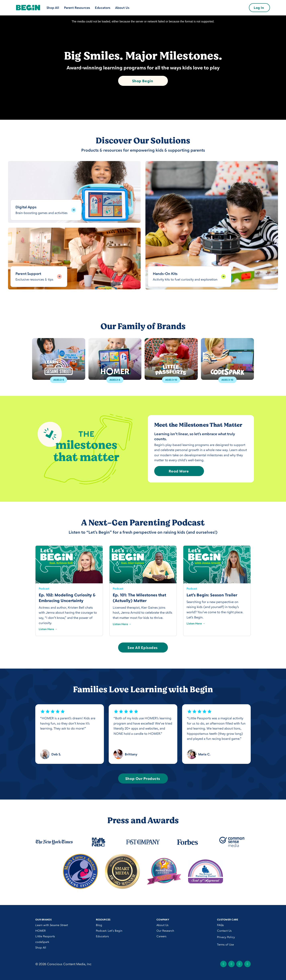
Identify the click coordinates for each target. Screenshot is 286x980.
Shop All (53, 8)
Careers (161, 936)
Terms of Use (225, 944)
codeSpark (42, 942)
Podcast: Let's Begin (109, 931)
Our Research (165, 931)
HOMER (41, 931)
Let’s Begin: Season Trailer (212, 595)
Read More (179, 471)
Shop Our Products (143, 778)
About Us (122, 8)
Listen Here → (48, 629)
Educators (103, 8)
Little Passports (45, 936)
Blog (99, 925)
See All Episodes (143, 648)
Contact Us (224, 931)
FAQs (220, 925)
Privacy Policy (226, 937)
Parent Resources (77, 8)
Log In (259, 8)
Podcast (44, 588)
